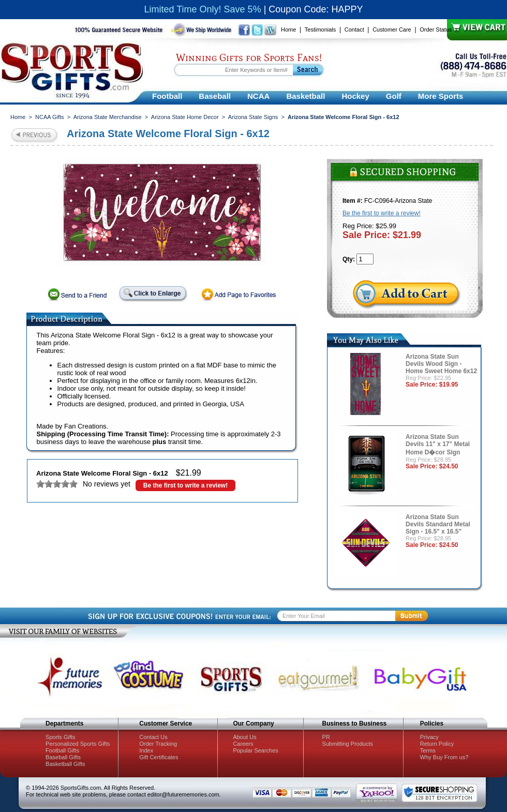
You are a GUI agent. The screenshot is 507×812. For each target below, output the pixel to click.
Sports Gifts (60, 737)
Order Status (436, 29)
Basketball (305, 96)
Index (146, 750)
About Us (244, 737)
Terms (428, 750)
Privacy (429, 737)
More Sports (441, 96)
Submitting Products (348, 744)
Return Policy (437, 744)
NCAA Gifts (50, 117)
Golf (394, 96)
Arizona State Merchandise (108, 117)
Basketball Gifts (65, 764)
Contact (354, 29)
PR (326, 737)
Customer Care (392, 29)
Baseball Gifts (63, 757)
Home (288, 29)
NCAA (258, 96)
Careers (243, 744)
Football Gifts (62, 750)
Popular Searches (255, 750)
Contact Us (153, 737)
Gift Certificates (159, 757)
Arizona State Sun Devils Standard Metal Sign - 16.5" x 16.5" (438, 524)
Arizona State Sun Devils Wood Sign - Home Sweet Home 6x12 (441, 364)
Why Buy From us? (444, 757)
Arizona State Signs (253, 117)
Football (167, 96)
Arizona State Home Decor (185, 117)
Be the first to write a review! (185, 485)
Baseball (215, 96)
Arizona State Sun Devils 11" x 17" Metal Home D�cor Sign (438, 445)
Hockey (355, 96)
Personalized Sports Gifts (78, 744)
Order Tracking (158, 744)
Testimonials (320, 29)
